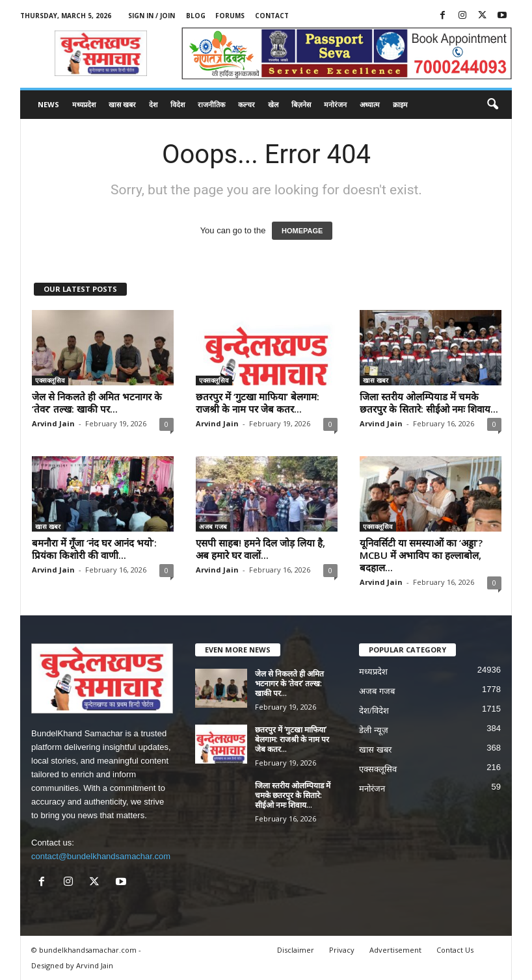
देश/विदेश (374, 711)
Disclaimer (296, 950)
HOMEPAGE (302, 231)
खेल (273, 104)
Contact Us (455, 950)
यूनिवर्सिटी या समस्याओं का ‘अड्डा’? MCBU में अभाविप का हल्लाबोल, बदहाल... (421, 555)
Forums (230, 16)
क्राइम (400, 104)
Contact (272, 16)
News (48, 104)
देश (153, 104)
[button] (492, 105)
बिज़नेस (301, 104)
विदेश (178, 104)
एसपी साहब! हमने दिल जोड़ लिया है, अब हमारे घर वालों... (260, 549)
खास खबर (122, 104)
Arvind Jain (53, 423)
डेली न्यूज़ (374, 730)
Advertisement (395, 950)
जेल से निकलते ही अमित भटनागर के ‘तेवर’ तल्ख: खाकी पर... (97, 403)
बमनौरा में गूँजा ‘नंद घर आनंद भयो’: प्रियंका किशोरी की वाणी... (94, 549)
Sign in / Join (152, 16)
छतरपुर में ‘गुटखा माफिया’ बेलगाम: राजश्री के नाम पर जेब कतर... (258, 403)
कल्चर (246, 104)
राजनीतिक (211, 104)
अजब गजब (213, 526)
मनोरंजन (335, 104)
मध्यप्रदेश (84, 104)
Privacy (342, 950)
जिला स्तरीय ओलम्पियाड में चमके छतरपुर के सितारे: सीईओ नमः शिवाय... (429, 403)
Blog (196, 16)
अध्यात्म (370, 104)
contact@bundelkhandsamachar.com (101, 856)
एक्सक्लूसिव (50, 380)
